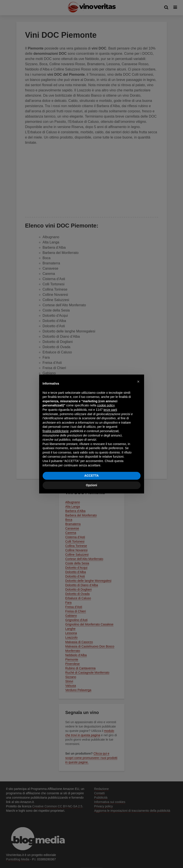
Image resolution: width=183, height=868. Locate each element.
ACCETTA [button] (92, 476)
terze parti (110, 410)
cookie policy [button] (106, 405)
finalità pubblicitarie (56, 431)
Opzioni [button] (91, 485)
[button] (138, 382)
